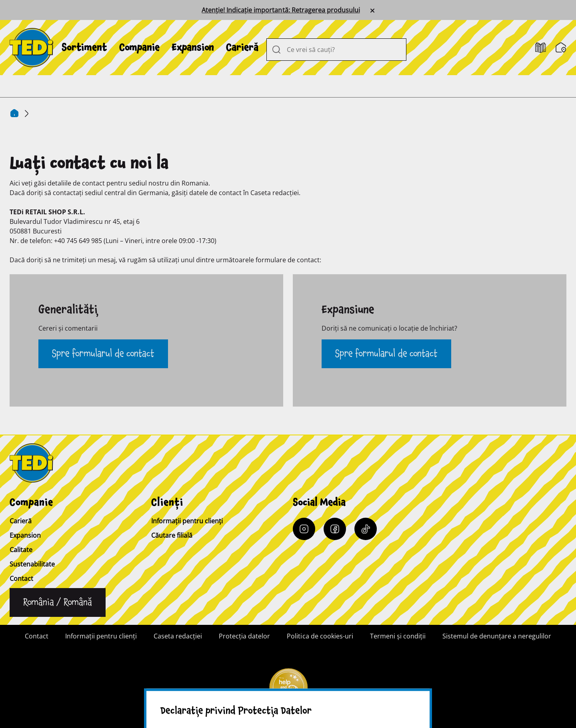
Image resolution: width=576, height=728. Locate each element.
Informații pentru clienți (187, 521)
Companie (139, 48)
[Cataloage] (541, 48)
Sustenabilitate (32, 564)
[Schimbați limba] (58, 602)
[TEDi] (31, 47)
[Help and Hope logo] (288, 690)
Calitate (21, 550)
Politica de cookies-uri (320, 636)
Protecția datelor (244, 636)
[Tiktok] (366, 529)
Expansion (193, 48)
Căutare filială (172, 535)
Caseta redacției (178, 636)
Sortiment (84, 48)
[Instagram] (304, 529)
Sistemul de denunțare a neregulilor (497, 636)
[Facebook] (335, 529)
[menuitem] (84, 48)
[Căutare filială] (561, 48)
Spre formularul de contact (103, 354)
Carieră (242, 48)
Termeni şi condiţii (398, 636)
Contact (21, 578)
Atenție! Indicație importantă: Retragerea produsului (281, 10)
